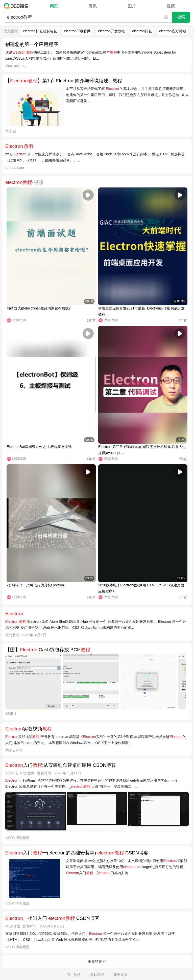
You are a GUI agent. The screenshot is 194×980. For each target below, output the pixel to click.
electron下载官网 (78, 31)
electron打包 (142, 31)
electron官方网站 (173, 31)
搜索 (181, 17)
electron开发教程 (111, 31)
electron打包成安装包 (40, 31)
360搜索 (17, 6)
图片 (132, 6)
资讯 (93, 6)
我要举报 (120, 975)
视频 (171, 6)
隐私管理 (97, 975)
